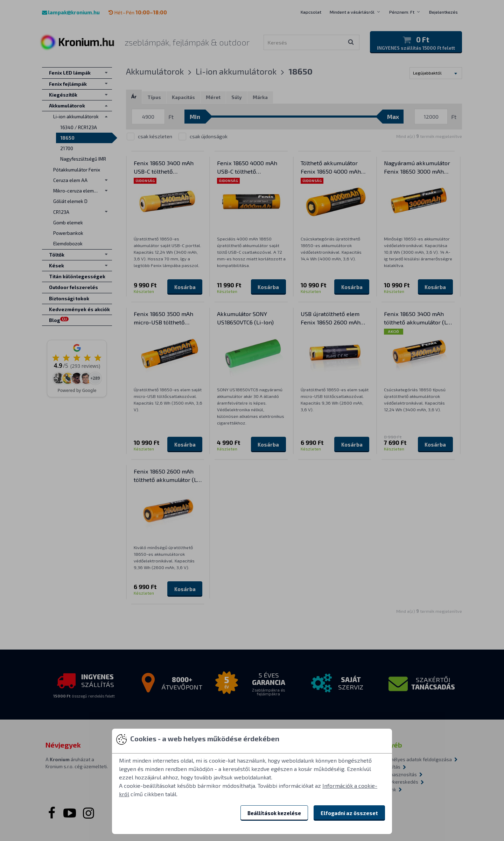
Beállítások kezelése (274, 813)
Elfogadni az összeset (349, 813)
